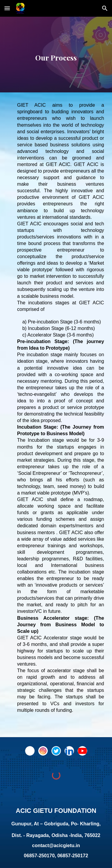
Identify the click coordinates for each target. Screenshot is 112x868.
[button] (7, 8)
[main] (56, 55)
